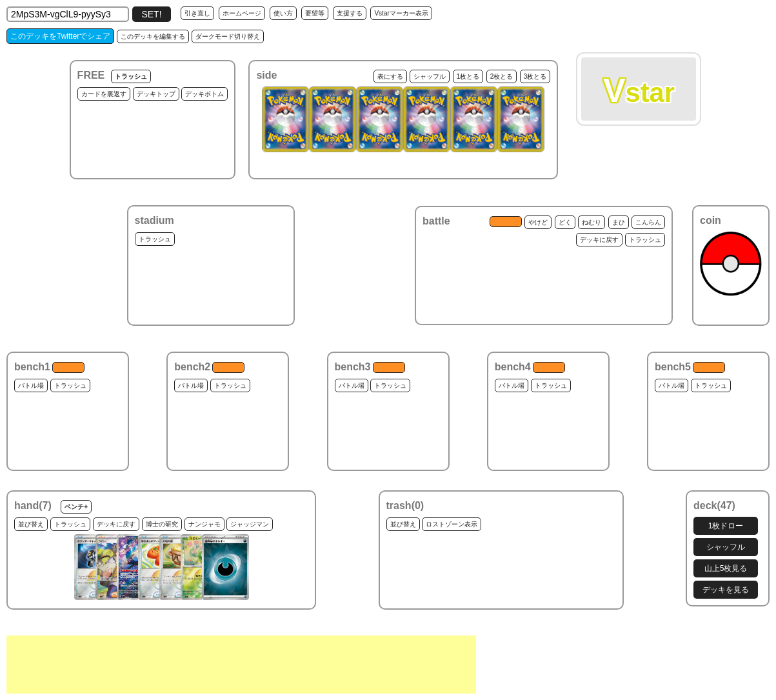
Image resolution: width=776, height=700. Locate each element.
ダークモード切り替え (228, 36)
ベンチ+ (76, 507)
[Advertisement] (241, 665)
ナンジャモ (204, 524)
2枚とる (502, 76)
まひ (619, 222)
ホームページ (242, 13)
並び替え (31, 524)
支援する (350, 13)
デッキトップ (156, 94)
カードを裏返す (104, 94)
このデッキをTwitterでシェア (60, 36)
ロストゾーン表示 (452, 524)
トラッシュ (131, 76)
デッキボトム (204, 94)
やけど (538, 222)
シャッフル (430, 76)
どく (565, 222)
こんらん (648, 222)
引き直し (197, 13)
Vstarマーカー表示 (401, 13)
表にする (390, 76)
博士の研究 (162, 524)
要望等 (315, 13)
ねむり (592, 222)
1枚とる (468, 76)
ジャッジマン (250, 524)
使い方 (283, 13)
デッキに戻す (599, 240)
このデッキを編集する (153, 36)
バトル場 (31, 385)
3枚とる (535, 76)
